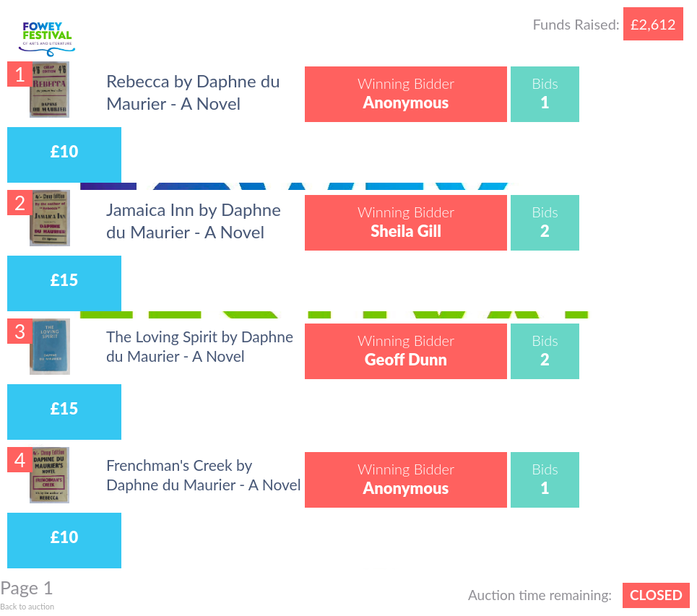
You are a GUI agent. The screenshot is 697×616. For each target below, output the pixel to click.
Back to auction (27, 606)
